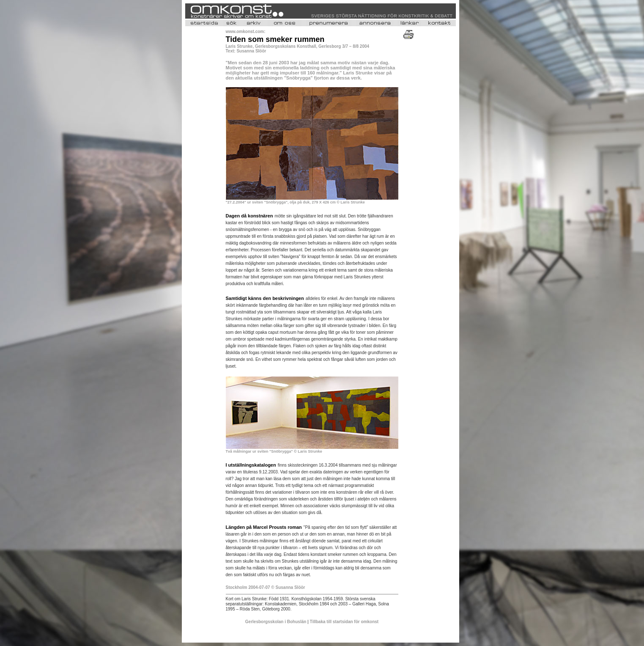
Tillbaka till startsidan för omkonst (344, 622)
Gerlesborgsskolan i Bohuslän (276, 622)
